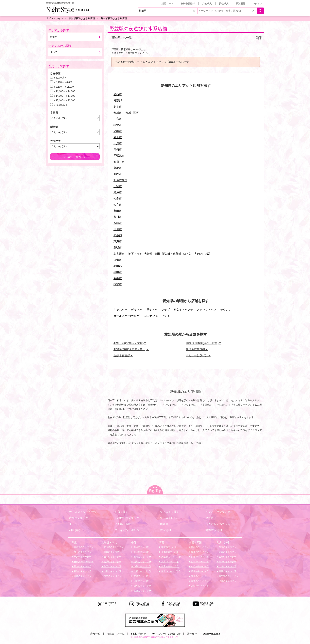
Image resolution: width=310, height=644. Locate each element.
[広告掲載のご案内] (155, 620)
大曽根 (148, 254)
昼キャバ (152, 310)
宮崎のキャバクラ (227, 571)
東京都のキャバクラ (83, 547)
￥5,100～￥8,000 (63, 82)
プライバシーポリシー (128, 530)
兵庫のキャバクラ (170, 562)
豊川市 (118, 217)
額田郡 (118, 266)
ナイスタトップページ (83, 512)
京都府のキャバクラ (171, 552)
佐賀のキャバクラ (227, 552)
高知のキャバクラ (200, 586)
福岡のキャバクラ (227, 547)
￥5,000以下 (60, 78)
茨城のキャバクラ (82, 576)
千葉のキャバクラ (82, 557)
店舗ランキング (79, 518)
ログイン (257, 4)
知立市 (118, 205)
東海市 (118, 241)
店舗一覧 (95, 634)
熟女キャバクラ (183, 310)
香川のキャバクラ (200, 576)
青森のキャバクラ (112, 552)
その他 (166, 316)
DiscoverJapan (212, 634)
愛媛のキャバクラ (200, 581)
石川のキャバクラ (142, 557)
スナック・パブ (207, 310)
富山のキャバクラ (142, 552)
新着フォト (167, 4)
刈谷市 (118, 174)
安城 (128, 113)
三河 (136, 113)
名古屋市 (119, 254)
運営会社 (192, 634)
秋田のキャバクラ (112, 566)
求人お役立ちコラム (218, 524)
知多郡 (118, 235)
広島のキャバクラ (200, 562)
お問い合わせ (138, 634)
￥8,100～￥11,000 (64, 87)
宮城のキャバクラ (112, 562)
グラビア (211, 518)
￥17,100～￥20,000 (64, 100)
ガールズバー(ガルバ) (127, 316)
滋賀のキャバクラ (170, 547)
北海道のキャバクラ (113, 547)
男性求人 (224, 4)
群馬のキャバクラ (82, 571)
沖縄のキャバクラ (227, 581)
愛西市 (118, 94)
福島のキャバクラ (112, 576)
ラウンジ (226, 310)
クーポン (75, 524)
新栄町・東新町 (172, 254)
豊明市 (118, 248)
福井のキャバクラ (142, 562)
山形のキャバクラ (112, 571)
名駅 (207, 254)
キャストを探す (170, 512)
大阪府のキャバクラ (171, 557)
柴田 (157, 254)
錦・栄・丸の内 (193, 254)
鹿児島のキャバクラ (228, 576)
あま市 (118, 107)
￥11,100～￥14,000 (64, 91)
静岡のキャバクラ (142, 581)
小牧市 (118, 186)
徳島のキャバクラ (200, 571)
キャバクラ (120, 310)
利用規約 (75, 530)
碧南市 (118, 278)
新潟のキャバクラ (142, 547)
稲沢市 (118, 125)
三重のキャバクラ (142, 591)
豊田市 (118, 211)
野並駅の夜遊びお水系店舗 (138, 29)
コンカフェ (151, 316)
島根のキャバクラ (200, 552)
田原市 (118, 229)
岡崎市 (118, 149)
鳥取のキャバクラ (200, 547)
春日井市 (119, 162)
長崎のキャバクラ (227, 557)
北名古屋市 (120, 180)
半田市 (118, 272)
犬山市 (118, 131)
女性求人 (207, 4)
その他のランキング (127, 518)
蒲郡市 (118, 168)
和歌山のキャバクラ (171, 571)
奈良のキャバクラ (170, 566)
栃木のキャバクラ (82, 566)
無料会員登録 (188, 4)
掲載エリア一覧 (116, 634)
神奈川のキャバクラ (83, 562)
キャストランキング (218, 512)
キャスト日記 (168, 518)
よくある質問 (123, 524)
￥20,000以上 (61, 105)
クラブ (165, 310)
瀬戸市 (118, 192)
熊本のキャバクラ (227, 562)
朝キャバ (137, 310)
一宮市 (118, 119)
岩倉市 (118, 137)
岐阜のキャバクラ (142, 576)
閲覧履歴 (241, 4)
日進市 (118, 260)
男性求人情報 (214, 530)
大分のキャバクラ (227, 566)
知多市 (118, 199)
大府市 (118, 143)
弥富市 (118, 284)
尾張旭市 (119, 156)
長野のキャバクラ (142, 571)
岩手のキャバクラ (112, 557)
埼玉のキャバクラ (82, 552)
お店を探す (121, 512)
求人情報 (165, 530)
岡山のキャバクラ (200, 557)
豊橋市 (118, 223)
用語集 (164, 524)
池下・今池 (135, 254)
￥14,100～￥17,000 (64, 96)
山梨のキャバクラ (142, 566)
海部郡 (118, 100)
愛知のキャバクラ (142, 586)
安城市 (118, 113)
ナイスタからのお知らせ (166, 634)
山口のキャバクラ (200, 566)
